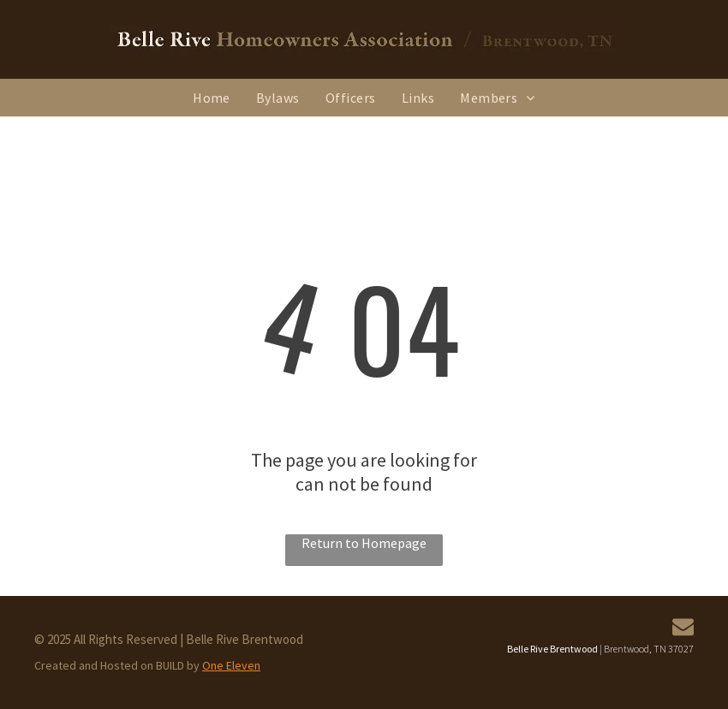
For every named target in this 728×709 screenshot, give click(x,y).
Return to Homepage (364, 543)
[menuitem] (212, 98)
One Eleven (231, 665)
